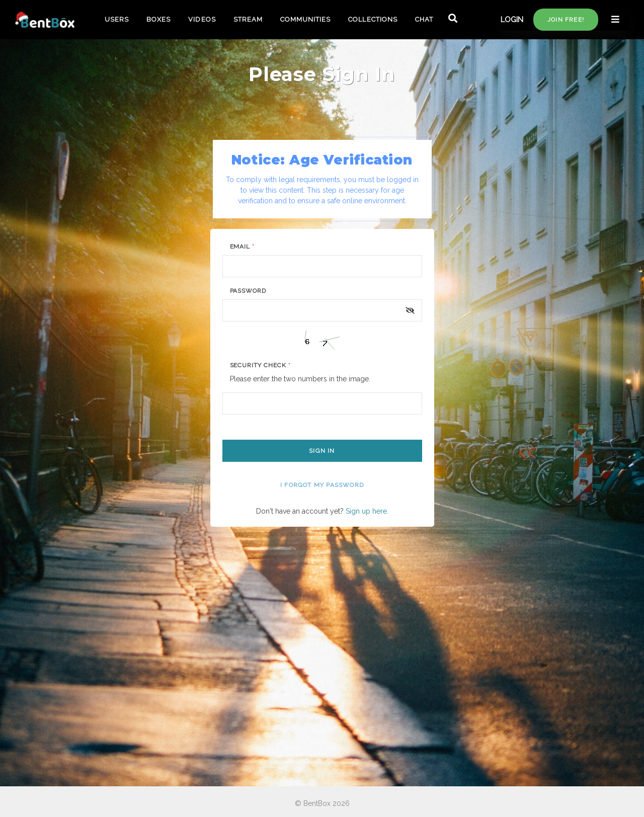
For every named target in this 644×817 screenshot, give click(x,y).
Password (248, 291)
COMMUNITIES (305, 19)
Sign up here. (367, 511)
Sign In (322, 451)
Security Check (260, 365)
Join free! (566, 20)
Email (243, 247)
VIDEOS (202, 19)
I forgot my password (322, 485)
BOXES (158, 19)
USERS (117, 19)
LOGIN (512, 20)
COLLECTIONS (373, 19)
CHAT (424, 19)
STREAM (248, 19)
